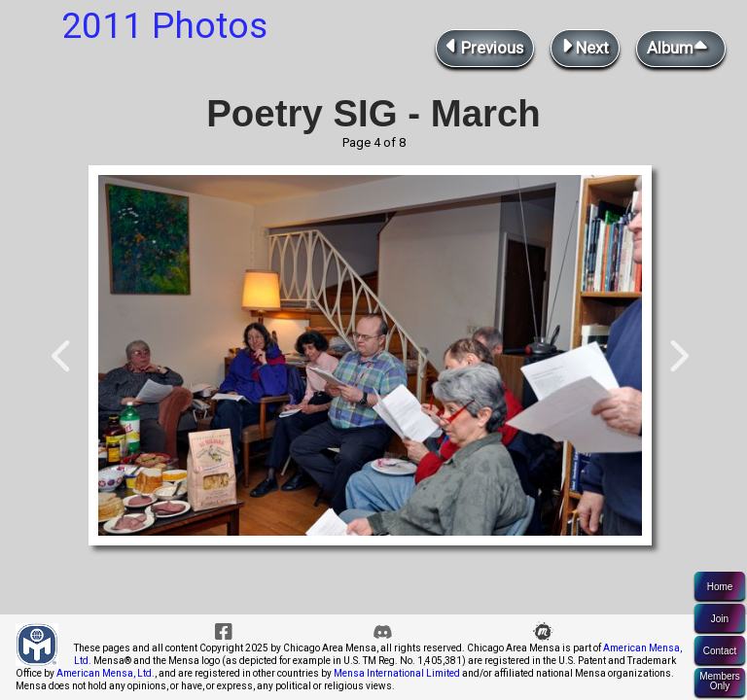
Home (720, 587)
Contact (720, 651)
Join (720, 619)
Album (681, 47)
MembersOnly (720, 681)
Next (585, 46)
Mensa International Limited (397, 673)
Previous (485, 46)
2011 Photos (164, 26)
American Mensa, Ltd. (106, 673)
